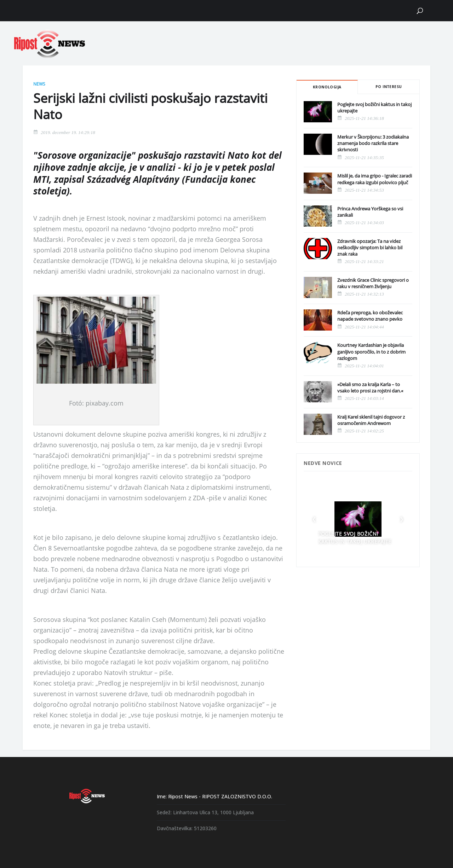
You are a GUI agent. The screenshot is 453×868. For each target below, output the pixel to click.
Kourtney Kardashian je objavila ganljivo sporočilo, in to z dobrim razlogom (371, 351)
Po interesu (389, 87)
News (39, 84)
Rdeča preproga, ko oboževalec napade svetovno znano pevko (370, 316)
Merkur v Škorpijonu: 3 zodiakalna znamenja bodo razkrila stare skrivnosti (373, 143)
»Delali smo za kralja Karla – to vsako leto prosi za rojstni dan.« (370, 388)
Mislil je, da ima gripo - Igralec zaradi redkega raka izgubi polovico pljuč (375, 179)
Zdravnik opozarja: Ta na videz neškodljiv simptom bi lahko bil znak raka (370, 247)
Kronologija (327, 87)
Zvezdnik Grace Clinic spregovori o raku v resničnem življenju (373, 283)
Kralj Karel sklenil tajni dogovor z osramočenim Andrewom (371, 420)
